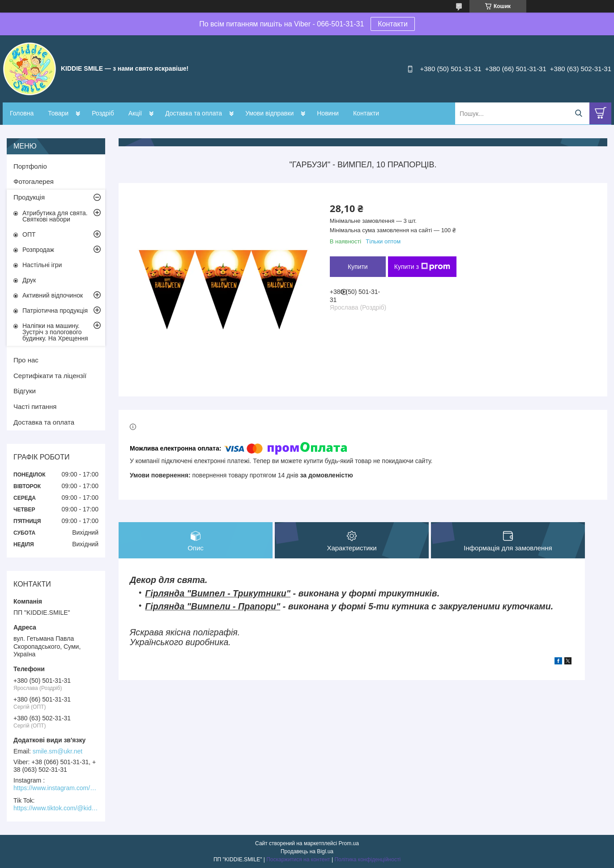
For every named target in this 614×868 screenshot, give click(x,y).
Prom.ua (349, 843)
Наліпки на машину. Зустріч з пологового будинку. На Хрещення (55, 332)
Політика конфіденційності (367, 859)
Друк (29, 280)
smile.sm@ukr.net (58, 751)
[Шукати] (578, 113)
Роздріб (103, 113)
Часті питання (35, 406)
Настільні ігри (42, 265)
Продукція (29, 197)
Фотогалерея (34, 181)
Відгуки (25, 391)
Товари (58, 113)
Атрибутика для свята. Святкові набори (55, 216)
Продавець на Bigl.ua (307, 851)
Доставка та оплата (194, 113)
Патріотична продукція (55, 311)
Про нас (26, 360)
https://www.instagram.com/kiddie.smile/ (56, 788)
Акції (135, 113)
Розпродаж (38, 250)
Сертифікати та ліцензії (50, 376)
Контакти (393, 24)
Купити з (422, 267)
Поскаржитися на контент (298, 859)
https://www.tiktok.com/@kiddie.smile (56, 808)
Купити (358, 267)
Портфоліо (30, 166)
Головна (22, 113)
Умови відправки (269, 113)
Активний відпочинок (53, 295)
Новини (328, 113)
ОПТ (29, 234)
